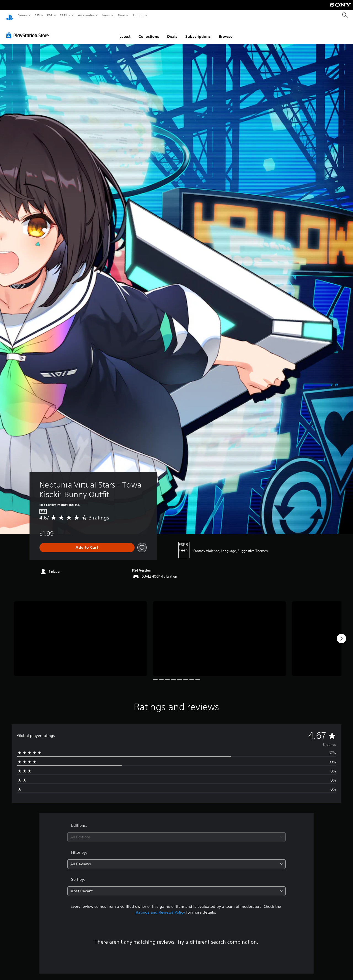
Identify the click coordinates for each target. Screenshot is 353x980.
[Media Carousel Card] (81, 633)
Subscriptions (198, 31)
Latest (125, 31)
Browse (226, 31)
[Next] (341, 633)
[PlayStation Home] (10, 15)
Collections (149, 31)
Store (121, 15)
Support (138, 15)
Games (22, 15)
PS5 (37, 15)
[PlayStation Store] (29, 30)
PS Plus (65, 15)
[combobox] (177, 832)
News (106, 15)
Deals (172, 31)
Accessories (86, 15)
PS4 (50, 15)
